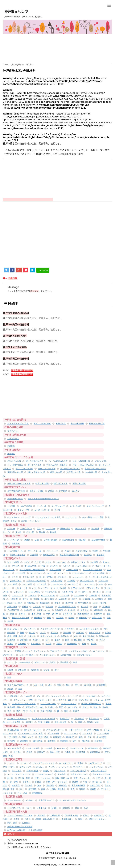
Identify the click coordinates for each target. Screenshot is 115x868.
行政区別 (11, 446)
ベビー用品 (22, 793)
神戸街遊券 (61, 424)
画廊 (9, 677)
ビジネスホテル (14, 808)
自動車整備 (80, 752)
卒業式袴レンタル (15, 499)
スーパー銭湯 (24, 662)
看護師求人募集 (79, 483)
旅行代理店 (65, 529)
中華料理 (14, 599)
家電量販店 (37, 793)
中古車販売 (93, 748)
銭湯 (75, 662)
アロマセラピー (57, 651)
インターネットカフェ (92, 570)
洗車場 (68, 752)
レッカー (61, 748)
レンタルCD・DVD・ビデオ (24, 704)
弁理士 (17, 819)
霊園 (20, 689)
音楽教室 (98, 741)
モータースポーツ (42, 510)
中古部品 (18, 752)
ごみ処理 (28, 696)
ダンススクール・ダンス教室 (30, 733)
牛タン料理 (36, 614)
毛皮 (98, 778)
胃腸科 (59, 644)
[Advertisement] (57, 42)
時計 (21, 789)
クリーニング (72, 696)
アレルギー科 (30, 629)
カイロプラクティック (50, 629)
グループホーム (14, 800)
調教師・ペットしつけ (31, 521)
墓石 (50, 685)
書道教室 (70, 737)
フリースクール (35, 551)
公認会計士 (99, 815)
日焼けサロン (66, 655)
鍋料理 (71, 618)
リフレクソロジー (27, 655)
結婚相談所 (101, 685)
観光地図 (11, 454)
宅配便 (109, 704)
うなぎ (38, 562)
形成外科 (54, 633)
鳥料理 (10, 621)
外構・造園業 (44, 722)
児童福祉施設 (81, 551)
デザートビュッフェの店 (83, 465)
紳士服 (10, 778)
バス (39, 529)
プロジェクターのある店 (57, 465)
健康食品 (16, 785)
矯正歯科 (78, 640)
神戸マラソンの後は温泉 (18, 424)
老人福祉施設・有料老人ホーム (73, 800)
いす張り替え (13, 696)
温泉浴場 (64, 662)
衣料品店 (62, 774)
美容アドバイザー (85, 655)
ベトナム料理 (51, 592)
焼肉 (12, 614)
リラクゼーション (48, 655)
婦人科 (32, 633)
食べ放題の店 (91, 472)
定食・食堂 (12, 607)
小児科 (43, 633)
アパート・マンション (17, 719)
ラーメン (32, 595)
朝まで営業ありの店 (36, 472)
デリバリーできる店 (24, 469)
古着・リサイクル (42, 778)
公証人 (86, 815)
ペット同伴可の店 (15, 465)
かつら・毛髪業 (14, 651)
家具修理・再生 (14, 707)
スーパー (24, 763)
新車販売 (41, 752)
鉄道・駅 (30, 532)
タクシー (11, 529)
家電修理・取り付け (35, 707)
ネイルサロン (99, 651)
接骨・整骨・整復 (15, 636)
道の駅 (19, 532)
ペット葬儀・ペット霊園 (93, 517)
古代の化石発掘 (77, 424)
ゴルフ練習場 (26, 506)
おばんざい (61, 562)
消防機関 (83, 540)
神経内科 (91, 640)
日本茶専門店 (13, 610)
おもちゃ (40, 767)
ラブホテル (42, 808)
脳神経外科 (72, 644)
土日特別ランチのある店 (95, 469)
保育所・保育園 (36, 491)
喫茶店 (57, 603)
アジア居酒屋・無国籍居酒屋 (32, 570)
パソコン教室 (103, 733)
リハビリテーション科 (89, 629)
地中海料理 (83, 603)
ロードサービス (77, 748)
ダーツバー (103, 581)
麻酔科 (94, 644)
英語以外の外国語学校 (69, 555)
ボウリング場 (23, 510)
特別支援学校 (49, 555)
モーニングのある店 (47, 469)
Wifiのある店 (100, 461)
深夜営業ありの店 (15, 472)
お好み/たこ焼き (78, 562)
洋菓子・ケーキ (43, 610)
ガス (39, 696)
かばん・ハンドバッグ (58, 767)
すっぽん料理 (30, 566)
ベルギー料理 (67, 592)
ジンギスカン (16, 581)
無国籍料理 (98, 610)
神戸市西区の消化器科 (15, 336)
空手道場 (11, 741)
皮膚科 (57, 640)
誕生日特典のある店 (35, 461)
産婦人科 (37, 640)
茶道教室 (51, 741)
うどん (27, 562)
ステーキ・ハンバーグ (36, 581)
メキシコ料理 (18, 595)
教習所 (29, 752)
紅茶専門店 (68, 614)
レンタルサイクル (48, 704)
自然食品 (28, 785)
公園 (37, 540)
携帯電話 (32, 789)
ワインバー (79, 595)
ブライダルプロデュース (18, 685)
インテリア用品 (96, 767)
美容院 (93, 789)
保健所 (27, 540)
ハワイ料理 (42, 584)
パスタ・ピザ (21, 588)
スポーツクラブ (75, 730)
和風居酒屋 (45, 603)
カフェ (50, 573)
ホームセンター (66, 763)
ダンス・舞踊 (53, 733)
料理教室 (57, 737)
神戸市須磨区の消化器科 (16, 313)
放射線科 (32, 636)
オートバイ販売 (33, 748)
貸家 (80, 722)
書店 (72, 789)
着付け (85, 707)
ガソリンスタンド (53, 696)
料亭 (95, 607)
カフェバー (63, 573)
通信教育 (100, 555)
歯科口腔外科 (88, 636)
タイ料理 (71, 581)
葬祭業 (10, 689)
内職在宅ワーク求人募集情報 (20, 827)
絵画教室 (24, 741)
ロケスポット (13, 439)
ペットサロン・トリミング (19, 517)
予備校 (68, 551)
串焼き (26, 599)
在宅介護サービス (46, 800)
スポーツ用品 (32, 771)
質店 (9, 711)
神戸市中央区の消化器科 (16, 324)
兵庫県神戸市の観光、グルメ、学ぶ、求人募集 (58, 858)
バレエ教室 (88, 733)
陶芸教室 (86, 741)
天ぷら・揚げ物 (100, 603)
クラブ (15, 577)
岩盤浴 (52, 662)
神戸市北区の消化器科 (15, 347)
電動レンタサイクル (42, 424)
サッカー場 (42, 506)
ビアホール (76, 588)
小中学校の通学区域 (16, 491)
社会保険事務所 (98, 540)
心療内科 (80, 633)
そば (43, 566)
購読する (10, 834)
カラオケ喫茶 (99, 573)
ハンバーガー (57, 584)
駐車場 (42, 532)
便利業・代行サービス (91, 704)
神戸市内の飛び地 (97, 424)
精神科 (10, 644)
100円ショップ (95, 763)
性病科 (108, 633)
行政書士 (26, 823)
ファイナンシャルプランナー (20, 815)
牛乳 (85, 782)
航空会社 (95, 529)
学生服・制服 (24, 778)
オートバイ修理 (14, 748)
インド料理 (20, 573)
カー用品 (48, 748)
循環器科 (67, 633)
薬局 (84, 644)
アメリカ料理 (55, 570)
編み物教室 (38, 741)
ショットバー (78, 577)
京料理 (36, 599)
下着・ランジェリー (82, 778)
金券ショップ (25, 767)
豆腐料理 (98, 614)
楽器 (81, 737)
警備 (95, 707)
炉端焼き (72, 610)
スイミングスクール (55, 730)
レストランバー (48, 595)
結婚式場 (88, 685)
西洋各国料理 (83, 614)
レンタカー (50, 529)
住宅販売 (29, 722)
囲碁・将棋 (43, 737)
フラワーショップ (99, 771)
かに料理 (94, 562)
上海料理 (93, 595)
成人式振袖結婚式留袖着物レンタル (43, 499)
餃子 (109, 618)
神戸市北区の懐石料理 (22, 374)
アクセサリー (79, 767)
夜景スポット (13, 431)
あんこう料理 (13, 562)
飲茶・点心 (97, 618)
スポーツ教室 (93, 730)
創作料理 (86, 599)
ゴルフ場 (11, 506)
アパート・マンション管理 (43, 719)
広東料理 (37, 607)
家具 (43, 789)
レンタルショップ (69, 704)
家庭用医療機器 (78, 785)
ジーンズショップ (78, 771)
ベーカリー (83, 592)
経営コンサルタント (98, 819)
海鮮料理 (59, 610)
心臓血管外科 (95, 633)
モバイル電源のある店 (58, 461)
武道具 (46, 771)
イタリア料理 (72, 570)
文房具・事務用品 (58, 789)
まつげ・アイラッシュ (36, 651)
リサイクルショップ (44, 774)
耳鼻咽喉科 (36, 644)
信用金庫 (22, 670)
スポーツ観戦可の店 (81, 461)
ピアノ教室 (12, 737)
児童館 (95, 551)
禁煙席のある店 (73, 472)
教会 (68, 685)
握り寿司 (85, 607)
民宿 (86, 808)
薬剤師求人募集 (61, 483)
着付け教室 (101, 737)
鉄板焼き (60, 618)
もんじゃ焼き (81, 566)
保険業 (10, 670)
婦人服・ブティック (79, 774)
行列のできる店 (14, 461)
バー (101, 584)
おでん (48, 562)
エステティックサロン (78, 651)
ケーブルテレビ (89, 696)
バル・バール (88, 584)
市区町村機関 (68, 540)
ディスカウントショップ (43, 763)
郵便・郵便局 (46, 711)
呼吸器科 (11, 633)
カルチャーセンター (33, 730)
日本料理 (106, 607)
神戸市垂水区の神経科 (22, 370)
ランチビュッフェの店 (70, 469)
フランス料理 (34, 592)
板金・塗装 (55, 752)
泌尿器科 (11, 640)
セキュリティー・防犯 (23, 700)
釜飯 (49, 618)
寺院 (59, 685)
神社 (77, 685)
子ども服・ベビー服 (102, 774)
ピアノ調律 (84, 700)
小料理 (25, 607)
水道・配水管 (60, 722)
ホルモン (97, 592)
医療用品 (63, 785)
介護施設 (30, 800)
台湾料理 (99, 599)
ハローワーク (13, 540)
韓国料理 (83, 618)
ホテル (29, 808)
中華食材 (26, 782)
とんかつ (54, 566)
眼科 (67, 640)
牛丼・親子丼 (52, 614)
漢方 (39, 785)
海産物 (75, 782)
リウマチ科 (70, 629)
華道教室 (64, 741)
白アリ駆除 (73, 707)
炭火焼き (85, 610)
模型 (90, 737)
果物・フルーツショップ (57, 782)
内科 (106, 629)
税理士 (81, 819)
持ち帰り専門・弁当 (67, 607)
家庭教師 (34, 555)
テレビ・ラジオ (45, 700)
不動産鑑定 (79, 719)
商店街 (80, 763)
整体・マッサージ (48, 636)
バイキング (73, 584)
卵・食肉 (14, 782)
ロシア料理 (64, 595)
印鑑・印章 (95, 785)
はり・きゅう (13, 629)
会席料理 (63, 599)
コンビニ (11, 763)
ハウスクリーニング (65, 700)
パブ (34, 588)
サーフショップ (58, 506)
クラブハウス (28, 577)
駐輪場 (53, 532)
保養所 (54, 808)
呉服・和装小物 (62, 778)
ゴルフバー (63, 577)
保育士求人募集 (42, 483)
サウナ (10, 662)
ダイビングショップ (95, 506)
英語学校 (88, 555)
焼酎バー (23, 614)
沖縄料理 (28, 610)
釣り (75, 741)
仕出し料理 (49, 599)
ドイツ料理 (27, 584)
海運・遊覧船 (81, 529)
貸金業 (47, 670)
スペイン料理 (57, 581)
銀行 (56, 670)
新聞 (61, 707)
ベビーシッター (53, 551)
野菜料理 (38, 618)
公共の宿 (66, 808)
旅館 (77, 808)
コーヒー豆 (97, 782)
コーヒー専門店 (46, 577)
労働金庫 (35, 670)
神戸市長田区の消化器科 (16, 359)
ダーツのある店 (35, 465)
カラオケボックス (80, 573)
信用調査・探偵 (72, 815)
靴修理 (76, 711)
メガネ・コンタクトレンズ (19, 774)
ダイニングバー (87, 581)
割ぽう (75, 599)
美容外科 (22, 644)
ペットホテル (71, 517)
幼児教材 (76, 491)
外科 (22, 633)
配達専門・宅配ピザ (20, 618)
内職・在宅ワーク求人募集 (19, 483)
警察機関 (16, 543)
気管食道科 (104, 636)
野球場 (57, 510)
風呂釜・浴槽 (93, 722)
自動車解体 (95, 752)
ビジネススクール (15, 551)
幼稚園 (51, 491)
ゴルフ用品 (17, 771)
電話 (66, 711)
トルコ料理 (12, 584)
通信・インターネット (26, 711)
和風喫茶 (31, 603)
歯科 (76, 636)
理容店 (82, 789)
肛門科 (48, 644)
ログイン (34, 291)
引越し (51, 707)
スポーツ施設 (76, 506)
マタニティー (60, 771)
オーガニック (36, 573)
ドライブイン (26, 529)
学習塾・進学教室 (18, 555)
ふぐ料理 (67, 566)
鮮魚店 (38, 782)
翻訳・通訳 (12, 823)
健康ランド (40, 662)
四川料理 (69, 603)
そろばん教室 (13, 730)
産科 (48, 640)
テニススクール (71, 733)
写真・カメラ (28, 737)
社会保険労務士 (66, 819)
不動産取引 (65, 719)
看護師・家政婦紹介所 (45, 819)
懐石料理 (49, 607)
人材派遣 (41, 815)
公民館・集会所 (50, 540)
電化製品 (50, 785)
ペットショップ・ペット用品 (48, 517)
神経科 (102, 640)
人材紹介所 (55, 815)
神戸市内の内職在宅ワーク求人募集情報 (25, 830)
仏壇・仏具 (38, 685)
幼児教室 (63, 491)
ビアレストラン (93, 588)
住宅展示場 (94, 719)
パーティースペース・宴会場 (54, 588)
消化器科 (12, 278)
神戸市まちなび (16, 12)
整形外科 (65, 636)
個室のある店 (56, 472)
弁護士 (27, 819)
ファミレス (19, 592)
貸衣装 (105, 707)
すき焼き (16, 566)
